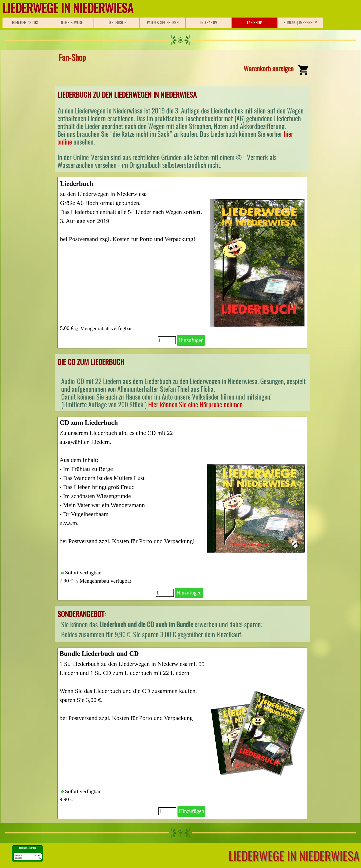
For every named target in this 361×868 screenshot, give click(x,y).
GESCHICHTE (117, 23)
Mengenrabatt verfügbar (103, 328)
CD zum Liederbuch (89, 423)
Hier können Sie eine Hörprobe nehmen (195, 405)
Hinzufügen (191, 340)
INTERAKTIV (209, 23)
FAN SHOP (254, 23)
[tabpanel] (183, 68)
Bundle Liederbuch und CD (99, 654)
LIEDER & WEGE (71, 23)
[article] (183, 263)
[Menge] (167, 340)
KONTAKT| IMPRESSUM (300, 23)
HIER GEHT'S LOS (25, 23)
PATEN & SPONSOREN (163, 23)
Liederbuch (77, 184)
